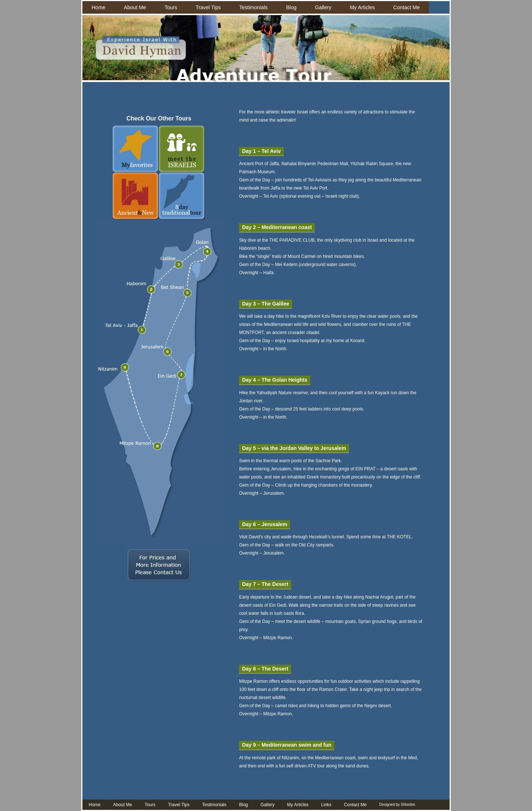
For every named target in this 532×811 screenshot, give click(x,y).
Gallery (323, 7)
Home (98, 7)
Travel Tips (208, 7)
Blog (291, 7)
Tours (171, 7)
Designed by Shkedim (397, 805)
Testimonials (253, 7)
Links (326, 805)
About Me (135, 7)
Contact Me (407, 7)
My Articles (362, 7)
